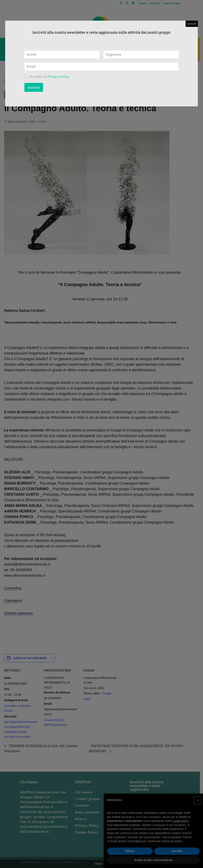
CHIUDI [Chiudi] (192, 24)
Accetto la (50, 77)
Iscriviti (34, 87)
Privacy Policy (59, 77)
